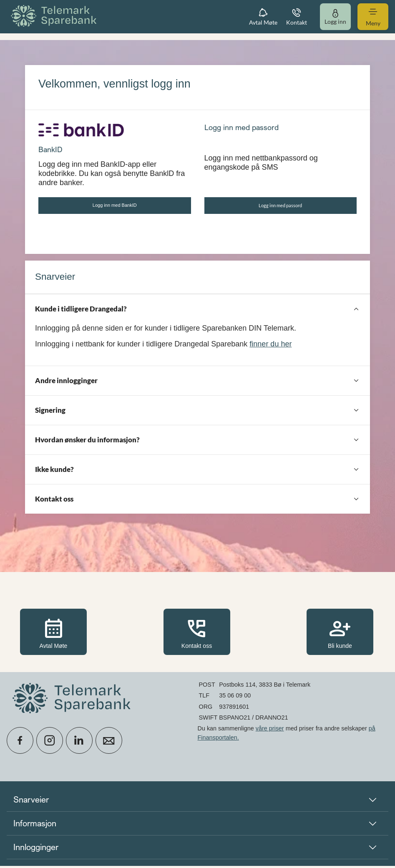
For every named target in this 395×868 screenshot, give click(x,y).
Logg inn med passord (280, 206)
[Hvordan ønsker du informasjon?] (197, 442)
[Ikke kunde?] (197, 472)
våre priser (270, 730)
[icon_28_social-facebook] (20, 743)
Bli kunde (340, 635)
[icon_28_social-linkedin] (79, 743)
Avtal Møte (53, 635)
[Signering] (197, 412)
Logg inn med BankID (115, 206)
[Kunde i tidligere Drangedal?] (197, 311)
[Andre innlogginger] (197, 383)
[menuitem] (55, 16)
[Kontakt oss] (197, 501)
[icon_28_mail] (109, 743)
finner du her (270, 346)
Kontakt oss (197, 635)
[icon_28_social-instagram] (50, 743)
